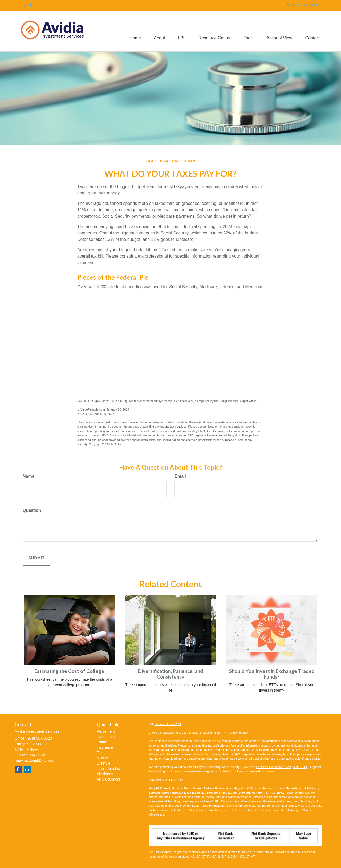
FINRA (268, 793)
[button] (157, 31)
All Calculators (109, 779)
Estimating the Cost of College (69, 671)
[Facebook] (31, 5)
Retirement (106, 731)
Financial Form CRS (168, 724)
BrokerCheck (241, 733)
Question (32, 510)
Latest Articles (108, 769)
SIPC (280, 793)
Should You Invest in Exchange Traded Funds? (272, 674)
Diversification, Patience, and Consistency (170, 674)
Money (102, 758)
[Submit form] (36, 558)
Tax (100, 753)
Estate (102, 742)
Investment (106, 737)
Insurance (105, 747)
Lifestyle (103, 763)
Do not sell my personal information (252, 771)
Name (29, 476)
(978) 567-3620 (303, 5)
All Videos (105, 774)
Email (180, 476)
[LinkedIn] (24, 5)
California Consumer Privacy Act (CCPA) (282, 767)
